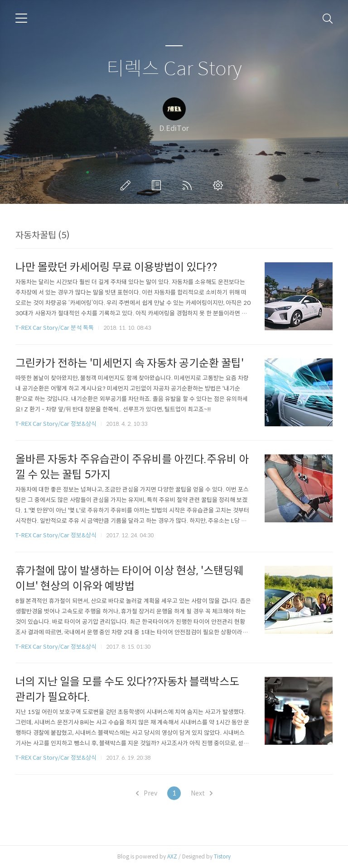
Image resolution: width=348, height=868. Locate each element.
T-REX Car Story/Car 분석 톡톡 (55, 328)
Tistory (222, 856)
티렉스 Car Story (174, 69)
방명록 (158, 185)
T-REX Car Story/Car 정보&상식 (56, 424)
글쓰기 (127, 185)
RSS (189, 185)
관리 (220, 185)
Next (202, 793)
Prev (147, 793)
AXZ (172, 856)
